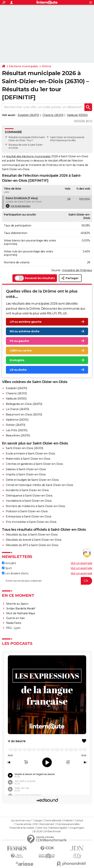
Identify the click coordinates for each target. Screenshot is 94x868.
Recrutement (47, 824)
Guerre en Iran (15, 618)
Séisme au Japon (17, 604)
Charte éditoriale (53, 821)
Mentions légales (58, 828)
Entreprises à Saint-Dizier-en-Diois (29, 516)
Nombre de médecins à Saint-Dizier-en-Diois (35, 506)
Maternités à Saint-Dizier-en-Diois (28, 459)
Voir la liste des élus (18, 206)
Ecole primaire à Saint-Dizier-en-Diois (30, 453)
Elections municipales (23, 66)
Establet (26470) (28, 115)
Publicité (68, 821)
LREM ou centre (21, 351)
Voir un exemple (81, 563)
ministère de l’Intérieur (77, 270)
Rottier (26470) (15, 425)
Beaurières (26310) (18, 435)
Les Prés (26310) (16, 430)
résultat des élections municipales (28, 156)
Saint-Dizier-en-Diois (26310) (24, 448)
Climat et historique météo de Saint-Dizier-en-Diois (39, 485)
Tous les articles (23, 824)
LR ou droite (18, 370)
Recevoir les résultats (35, 278)
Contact (79, 821)
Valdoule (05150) (77, 115)
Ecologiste (17, 360)
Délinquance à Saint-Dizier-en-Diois (29, 496)
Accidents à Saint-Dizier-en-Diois (27, 490)
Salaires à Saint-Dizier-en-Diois (26, 469)
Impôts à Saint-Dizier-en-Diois (26, 474)
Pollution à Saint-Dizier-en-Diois (27, 511)
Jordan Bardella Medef (21, 609)
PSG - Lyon (13, 628)
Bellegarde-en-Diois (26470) (24, 404)
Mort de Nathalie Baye (21, 613)
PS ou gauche (19, 341)
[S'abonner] (47, 581)
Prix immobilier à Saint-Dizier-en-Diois (31, 522)
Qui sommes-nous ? (22, 821)
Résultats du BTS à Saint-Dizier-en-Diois (32, 545)
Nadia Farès (14, 623)
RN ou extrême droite (25, 331)
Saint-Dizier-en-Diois (61, 137)
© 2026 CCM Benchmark (47, 832)
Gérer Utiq (42, 828)
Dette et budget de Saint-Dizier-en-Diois (32, 480)
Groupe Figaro (77, 828)
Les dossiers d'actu (15, 573)
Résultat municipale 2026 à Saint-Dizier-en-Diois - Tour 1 (27, 139)
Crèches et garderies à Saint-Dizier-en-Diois (34, 464)
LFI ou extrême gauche (26, 322)
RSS (36, 824)
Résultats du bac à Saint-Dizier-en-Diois (32, 535)
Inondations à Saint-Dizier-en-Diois (29, 501)
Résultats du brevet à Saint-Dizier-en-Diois (34, 540)
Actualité (9, 563)
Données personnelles (68, 824)
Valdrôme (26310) (17, 420)
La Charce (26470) (17, 409)
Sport (7, 568)
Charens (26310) (53, 115)
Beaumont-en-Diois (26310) (24, 415)
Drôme (46, 66)
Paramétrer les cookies (22, 828)
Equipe (38, 821)
